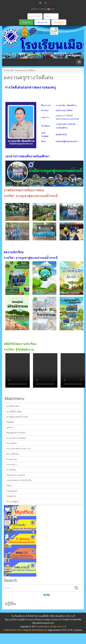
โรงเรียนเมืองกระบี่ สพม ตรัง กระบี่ (38, 56)
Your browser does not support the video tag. (18, 370)
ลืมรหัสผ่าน (59, 22)
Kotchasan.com (41, 630)
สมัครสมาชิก (42, 22)
